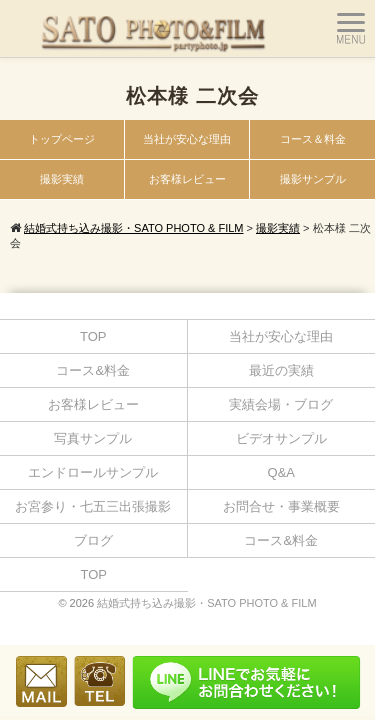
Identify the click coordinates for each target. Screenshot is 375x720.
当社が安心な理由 (187, 139)
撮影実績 (62, 179)
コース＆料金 (313, 139)
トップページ (62, 139)
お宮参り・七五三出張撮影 (93, 506)
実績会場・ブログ (281, 404)
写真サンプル (93, 438)
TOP (93, 336)
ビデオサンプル (281, 438)
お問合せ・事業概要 (281, 506)
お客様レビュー (187, 179)
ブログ (93, 540)
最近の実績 (281, 370)
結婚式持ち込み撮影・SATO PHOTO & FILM (206, 603)
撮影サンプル (313, 179)
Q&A (281, 472)
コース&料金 (93, 370)
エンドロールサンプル (93, 472)
